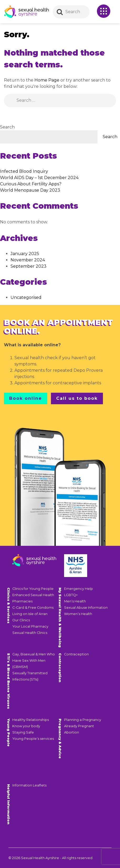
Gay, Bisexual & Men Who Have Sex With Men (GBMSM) (34, 661)
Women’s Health (78, 614)
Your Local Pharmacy (30, 626)
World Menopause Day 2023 (30, 190)
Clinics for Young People (33, 589)
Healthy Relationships (31, 720)
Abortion (72, 732)
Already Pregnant (79, 726)
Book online (26, 398)
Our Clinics (21, 620)
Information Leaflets (29, 785)
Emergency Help (79, 589)
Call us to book (77, 398)
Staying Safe (23, 732)
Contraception (76, 654)
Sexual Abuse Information (86, 608)
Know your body (26, 726)
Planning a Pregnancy (83, 720)
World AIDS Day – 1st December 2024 (39, 178)
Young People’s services (33, 739)
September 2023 (28, 266)
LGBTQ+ (71, 595)
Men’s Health (75, 601)
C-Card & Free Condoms (33, 608)
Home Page (47, 80)
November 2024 (28, 260)
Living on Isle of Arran (30, 614)
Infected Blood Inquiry (24, 171)
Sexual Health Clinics (30, 633)
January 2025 (25, 254)
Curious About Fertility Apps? (31, 184)
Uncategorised (26, 297)
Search (7, 127)
